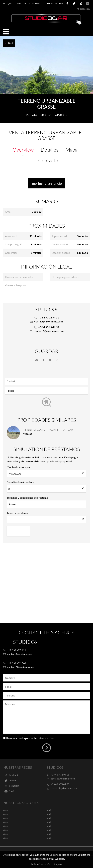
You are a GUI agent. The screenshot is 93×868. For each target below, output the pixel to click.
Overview (23, 150)
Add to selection (91, 98)
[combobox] (46, 381)
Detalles (50, 150)
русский (59, 4)
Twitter (50, 360)
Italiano (36, 4)
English (17, 4)
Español (26, 4)
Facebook (43, 360)
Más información (41, 864)
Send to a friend (37, 360)
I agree (58, 864)
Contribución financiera (20, 482)
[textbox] (47, 381)
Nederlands (47, 4)
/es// (6, 810)
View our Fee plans (16, 285)
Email (88, 3)
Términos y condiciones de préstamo (27, 498)
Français (7, 4)
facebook (67, 3)
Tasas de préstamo (17, 513)
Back (11, 43)
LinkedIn (57, 360)
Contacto (48, 160)
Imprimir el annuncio (47, 183)
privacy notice (46, 738)
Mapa (71, 150)
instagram (81, 3)
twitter (74, 3)
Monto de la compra (18, 467)
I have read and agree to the (30, 738)
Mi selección (83, 9)
